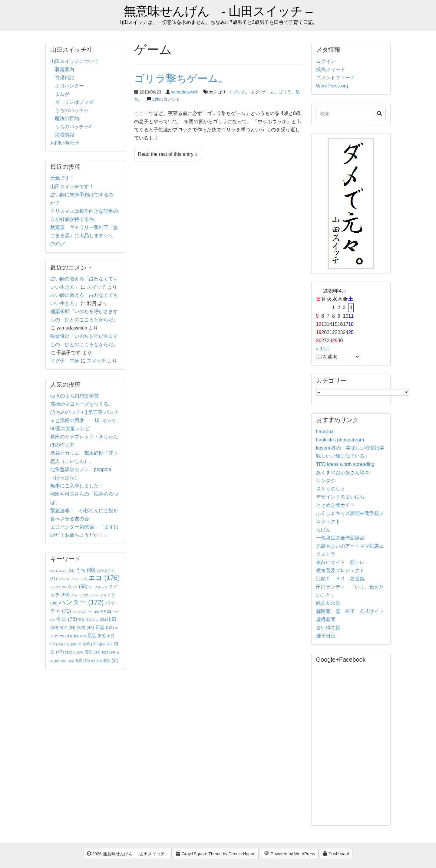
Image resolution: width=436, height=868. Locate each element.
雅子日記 (326, 636)
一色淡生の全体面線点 (340, 538)
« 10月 (323, 349)
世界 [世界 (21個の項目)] (106, 612)
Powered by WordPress (289, 854)
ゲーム (268, 92)
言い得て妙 (328, 628)
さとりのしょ (331, 489)
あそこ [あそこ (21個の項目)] (67, 571)
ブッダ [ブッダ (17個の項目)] (79, 612)
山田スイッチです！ (72, 187)
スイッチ (97, 287)
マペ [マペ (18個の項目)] (93, 612)
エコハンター (69, 86)
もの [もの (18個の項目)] (64, 579)
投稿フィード (331, 69)
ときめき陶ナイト (335, 505)
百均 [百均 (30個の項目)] (90, 644)
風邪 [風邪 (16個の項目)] (97, 661)
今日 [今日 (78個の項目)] (67, 619)
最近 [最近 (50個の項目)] (96, 635)
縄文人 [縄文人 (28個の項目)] (74, 652)
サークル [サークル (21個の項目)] (98, 587)
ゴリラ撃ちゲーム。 (181, 78)
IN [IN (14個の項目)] (54, 571)
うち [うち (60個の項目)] (86, 570)
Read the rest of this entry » (168, 154)
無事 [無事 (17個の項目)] (76, 644)
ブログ (239, 92)
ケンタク (326, 481)
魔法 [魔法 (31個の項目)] (111, 661)
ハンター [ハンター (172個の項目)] (81, 602)
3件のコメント (166, 99)
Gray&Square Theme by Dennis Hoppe (216, 854)
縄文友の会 (328, 603)
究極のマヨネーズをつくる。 (82, 404)
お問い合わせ (65, 143)
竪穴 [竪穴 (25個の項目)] (106, 644)
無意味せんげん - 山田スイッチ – (218, 11)
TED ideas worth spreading (345, 464)
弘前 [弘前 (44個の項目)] (86, 627)
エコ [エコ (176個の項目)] (104, 578)
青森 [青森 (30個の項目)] (83, 661)
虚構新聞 (326, 619)
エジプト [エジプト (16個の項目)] (58, 587)
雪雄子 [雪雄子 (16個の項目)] (67, 661)
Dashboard (336, 854)
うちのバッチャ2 (73, 127)
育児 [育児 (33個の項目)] (93, 652)
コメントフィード (335, 78)
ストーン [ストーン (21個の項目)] (80, 595)
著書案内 (64, 69)
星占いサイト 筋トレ (340, 562)
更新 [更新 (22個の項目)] (79, 636)
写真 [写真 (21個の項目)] (85, 620)
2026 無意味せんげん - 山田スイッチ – (128, 854)
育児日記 (64, 78)
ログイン (326, 61)
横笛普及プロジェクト (340, 570)
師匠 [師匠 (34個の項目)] (68, 628)
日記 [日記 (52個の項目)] (105, 627)
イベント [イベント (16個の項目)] (79, 579)
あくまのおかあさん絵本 (343, 472)
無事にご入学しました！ (77, 486)
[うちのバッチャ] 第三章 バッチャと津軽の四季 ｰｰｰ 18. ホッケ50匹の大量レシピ (84, 420)
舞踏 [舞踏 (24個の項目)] (108, 652)
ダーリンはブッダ (74, 102)
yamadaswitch (185, 92)
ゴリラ (285, 92)
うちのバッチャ (72, 110)
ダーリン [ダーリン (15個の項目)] (98, 596)
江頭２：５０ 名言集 (340, 579)
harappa (325, 432)
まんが (62, 94)
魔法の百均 (67, 118)
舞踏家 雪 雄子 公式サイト (350, 611)
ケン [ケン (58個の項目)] (78, 586)
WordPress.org (332, 86)
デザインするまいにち (340, 497)
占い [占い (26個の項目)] (99, 620)
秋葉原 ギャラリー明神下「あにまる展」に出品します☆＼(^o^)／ (84, 236)
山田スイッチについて (74, 61)
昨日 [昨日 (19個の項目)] (66, 636)
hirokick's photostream (340, 440)
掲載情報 (64, 135)
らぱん (323, 530)
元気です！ (62, 178)
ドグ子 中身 (65, 361)
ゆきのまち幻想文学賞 (74, 396)
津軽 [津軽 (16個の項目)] (64, 644)
